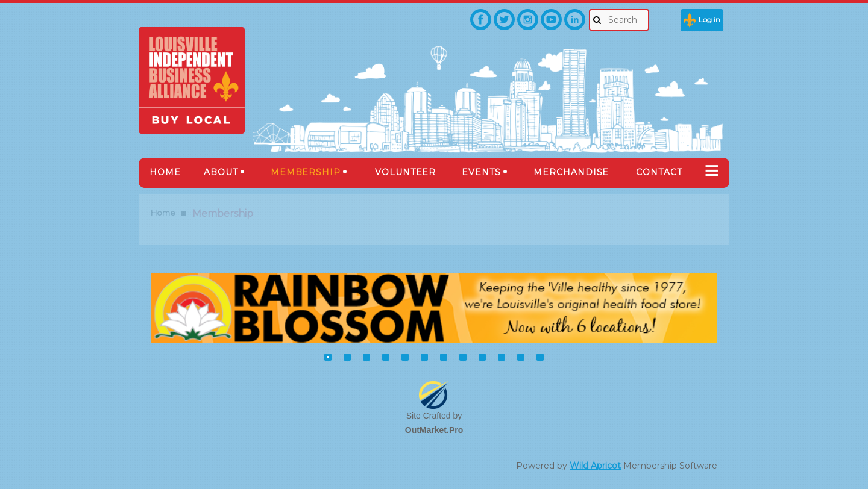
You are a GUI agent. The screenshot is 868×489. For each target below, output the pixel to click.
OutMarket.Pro (434, 430)
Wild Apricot (595, 466)
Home (163, 213)
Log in (709, 20)
